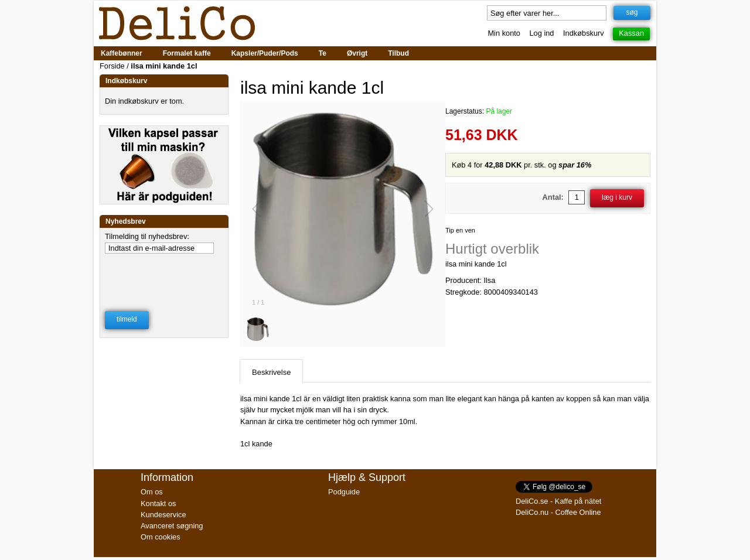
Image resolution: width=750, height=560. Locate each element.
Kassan (631, 33)
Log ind (542, 33)
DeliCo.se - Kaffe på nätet (558, 501)
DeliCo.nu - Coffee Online (558, 512)
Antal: (553, 197)
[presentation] (165, 275)
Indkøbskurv (584, 33)
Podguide (344, 492)
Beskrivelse (271, 372)
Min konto (504, 33)
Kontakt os (158, 503)
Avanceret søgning (172, 526)
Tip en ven (460, 230)
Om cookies (161, 537)
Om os (152, 492)
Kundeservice (163, 515)
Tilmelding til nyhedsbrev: (147, 236)
